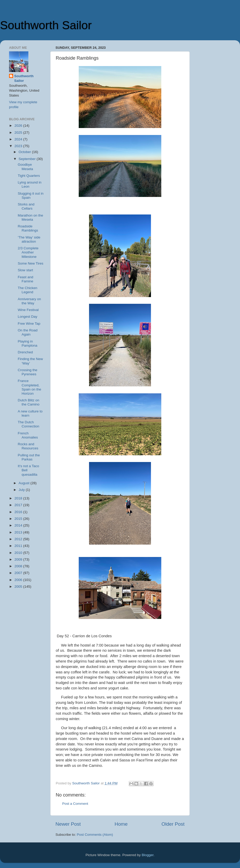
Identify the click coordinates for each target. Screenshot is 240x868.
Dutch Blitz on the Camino (29, 402)
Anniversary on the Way (29, 301)
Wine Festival (28, 310)
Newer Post (68, 824)
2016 (19, 512)
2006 (19, 580)
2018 (19, 498)
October (25, 152)
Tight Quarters (29, 176)
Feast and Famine (26, 279)
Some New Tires (31, 263)
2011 (19, 546)
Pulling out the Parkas (29, 457)
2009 (19, 559)
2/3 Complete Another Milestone (28, 252)
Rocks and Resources (28, 446)
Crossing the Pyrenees (28, 372)
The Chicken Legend (28, 290)
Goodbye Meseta (25, 167)
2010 (19, 553)
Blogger (148, 855)
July (22, 490)
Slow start (25, 270)
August (25, 483)
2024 (19, 139)
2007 (19, 573)
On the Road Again (28, 332)
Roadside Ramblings (28, 228)
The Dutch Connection (29, 424)
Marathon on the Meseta (30, 217)
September (28, 159)
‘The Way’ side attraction (29, 239)
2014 (19, 525)
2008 (19, 566)
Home (121, 824)
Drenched (25, 352)
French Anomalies (28, 435)
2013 (19, 532)
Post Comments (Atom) (95, 835)
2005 (19, 587)
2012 (19, 539)
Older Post (173, 824)
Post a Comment (75, 804)
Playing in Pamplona (28, 343)
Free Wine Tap (29, 324)
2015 (19, 519)
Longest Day (28, 317)
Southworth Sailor (46, 25)
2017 (19, 505)
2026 (19, 126)
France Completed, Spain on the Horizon (30, 387)
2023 (19, 146)
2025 (19, 133)
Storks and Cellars (26, 206)
